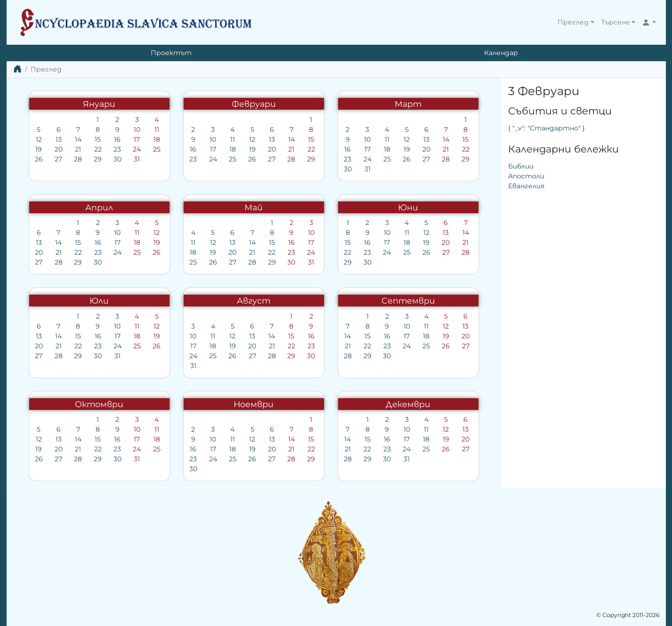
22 (98, 149)
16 (117, 139)
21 (78, 149)
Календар (501, 53)
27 (58, 159)
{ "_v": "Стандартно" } (547, 128)
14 (78, 139)
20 (59, 149)
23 (117, 149)
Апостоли (526, 176)
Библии (521, 166)
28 (78, 159)
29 (98, 159)
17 (137, 139)
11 (157, 129)
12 (39, 139)
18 (157, 139)
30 (117, 159)
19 (39, 149)
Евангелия (526, 186)
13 (59, 139)
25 (157, 149)
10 (137, 129)
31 (137, 159)
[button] (576, 22)
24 (137, 149)
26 (39, 159)
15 (98, 139)
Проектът (171, 53)
